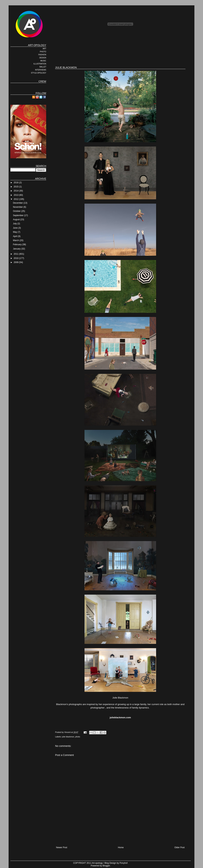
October (17, 211)
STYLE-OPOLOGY (39, 73)
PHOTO (43, 52)
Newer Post (62, 847)
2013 (16, 195)
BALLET (43, 67)
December (18, 203)
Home (121, 847)
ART (44, 49)
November (18, 207)
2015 (16, 187)
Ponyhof (124, 863)
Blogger (106, 866)
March (16, 240)
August (17, 219)
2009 (16, 262)
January (17, 249)
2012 (16, 199)
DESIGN (43, 58)
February (17, 244)
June (15, 228)
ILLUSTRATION (40, 64)
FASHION (42, 55)
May (15, 232)
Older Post (179, 847)
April (15, 236)
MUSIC (43, 61)
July (15, 224)
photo (78, 737)
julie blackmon (68, 737)
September (18, 215)
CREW (42, 81)
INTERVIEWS (41, 70)
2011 (16, 254)
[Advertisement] (120, 52)
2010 (16, 258)
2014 (16, 191)
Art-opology (97, 863)
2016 (16, 183)
